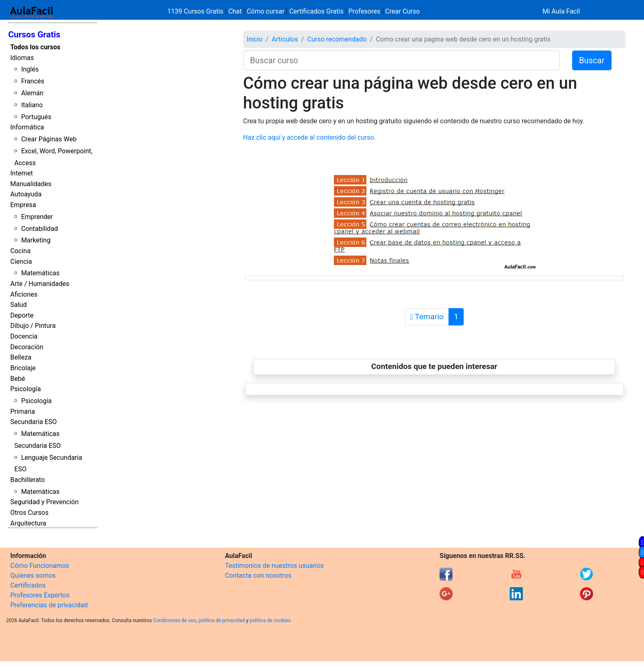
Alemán (32, 93)
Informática (27, 127)
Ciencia (21, 262)
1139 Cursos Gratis (196, 11)
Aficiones (24, 294)
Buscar (592, 60)
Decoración (27, 347)
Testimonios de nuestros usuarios (275, 566)
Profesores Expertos (40, 595)
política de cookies (270, 620)
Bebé (18, 379)
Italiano (32, 105)
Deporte (22, 315)
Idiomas (22, 58)
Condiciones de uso (175, 620)
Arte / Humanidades (40, 284)
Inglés (30, 69)
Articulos (285, 39)
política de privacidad (222, 620)
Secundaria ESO (33, 422)
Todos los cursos (35, 47)
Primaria (23, 412)
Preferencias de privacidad (49, 605)
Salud (18, 305)
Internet (22, 173)
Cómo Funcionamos (40, 566)
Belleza (21, 357)
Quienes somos (33, 575)
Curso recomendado (337, 39)
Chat (235, 11)
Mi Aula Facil (561, 11)
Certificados (28, 585)
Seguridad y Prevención (44, 502)
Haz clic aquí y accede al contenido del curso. (309, 137)
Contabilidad (39, 229)
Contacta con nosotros (258, 575)
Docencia (24, 336)
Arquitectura (28, 523)
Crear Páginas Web (49, 139)
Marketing (36, 240)
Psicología (25, 389)
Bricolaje (23, 368)
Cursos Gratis (34, 35)
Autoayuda (26, 194)
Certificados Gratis (316, 11)
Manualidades (31, 184)
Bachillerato (28, 480)
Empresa (23, 205)
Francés (32, 81)
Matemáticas (40, 273)
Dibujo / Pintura (33, 326)
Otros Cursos (29, 513)
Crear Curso (402, 11)
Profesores (364, 11)
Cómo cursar (266, 11)
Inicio (255, 39)
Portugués (36, 117)
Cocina (20, 251)
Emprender (37, 217)
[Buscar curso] (401, 60)
